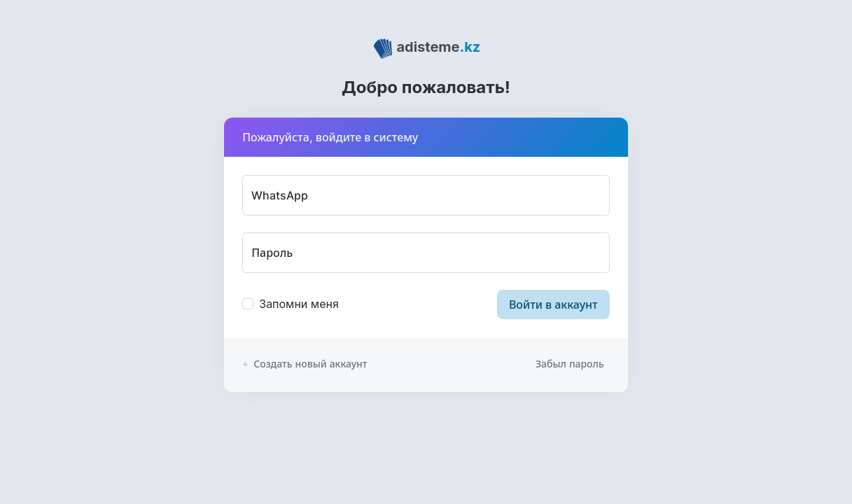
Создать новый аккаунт (305, 364)
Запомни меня (299, 304)
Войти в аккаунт (553, 304)
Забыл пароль (570, 364)
